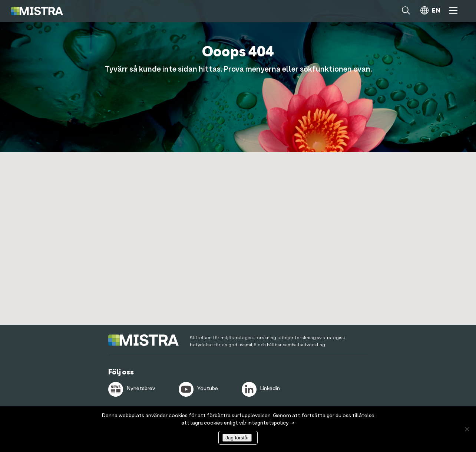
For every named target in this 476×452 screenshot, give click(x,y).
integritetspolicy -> (271, 423)
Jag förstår (237, 438)
